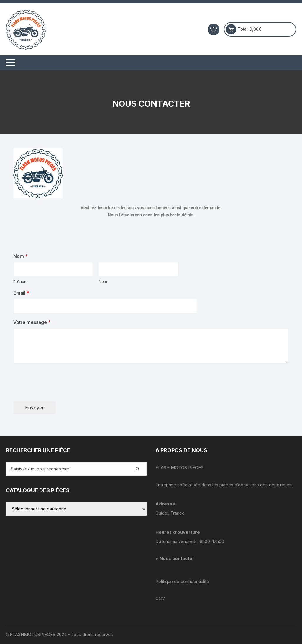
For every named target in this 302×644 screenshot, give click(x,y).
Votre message (32, 322)
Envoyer (35, 408)
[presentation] (58, 392)
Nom (20, 256)
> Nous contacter (175, 558)
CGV (160, 598)
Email (21, 293)
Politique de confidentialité (182, 581)
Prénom (20, 281)
